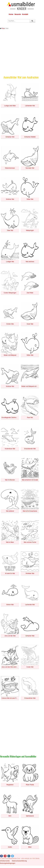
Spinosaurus (30, 816)
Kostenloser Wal (10, 449)
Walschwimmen (10, 168)
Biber (30, 847)
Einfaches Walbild (30, 137)
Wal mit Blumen (10, 480)
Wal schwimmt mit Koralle (30, 480)
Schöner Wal (10, 199)
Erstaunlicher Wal (30, 698)
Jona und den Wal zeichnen (10, 667)
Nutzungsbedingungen (8, 863)
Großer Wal (10, 324)
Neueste (18, 14)
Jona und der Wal (10, 636)
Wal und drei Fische (30, 542)
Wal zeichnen (30, 262)
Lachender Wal (30, 605)
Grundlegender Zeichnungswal (11, 418)
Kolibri (10, 847)
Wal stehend (10, 511)
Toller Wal (10, 230)
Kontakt (25, 14)
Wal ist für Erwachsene (30, 511)
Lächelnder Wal (30, 106)
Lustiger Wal (10, 262)
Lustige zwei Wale (10, 106)
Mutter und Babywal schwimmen (32, 386)
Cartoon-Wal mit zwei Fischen (11, 698)
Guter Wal (30, 324)
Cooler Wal (30, 667)
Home (11, 14)
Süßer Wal (30, 199)
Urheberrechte (5, 861)
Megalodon (10, 785)
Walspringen (30, 230)
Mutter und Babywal (10, 355)
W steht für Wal (10, 573)
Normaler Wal (30, 168)
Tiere (3, 28)
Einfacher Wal (10, 137)
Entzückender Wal (30, 449)
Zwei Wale (30, 293)
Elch (10, 816)
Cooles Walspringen (10, 293)
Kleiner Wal (10, 605)
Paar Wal (30, 418)
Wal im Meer (10, 542)
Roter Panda (30, 785)
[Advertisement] (22, 54)
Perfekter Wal (30, 573)
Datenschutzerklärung (19, 861)
